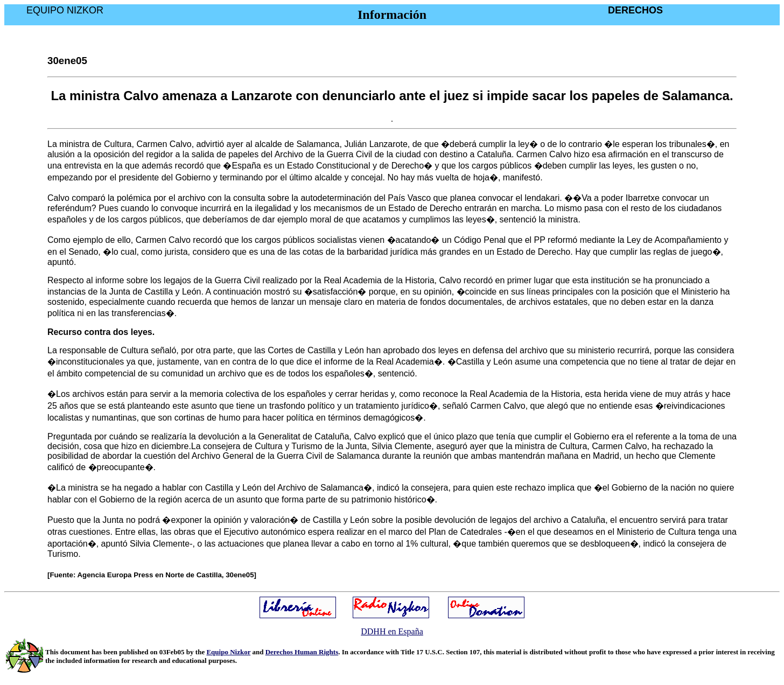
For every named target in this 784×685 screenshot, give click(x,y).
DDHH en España (392, 631)
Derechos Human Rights (302, 652)
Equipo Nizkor (228, 652)
